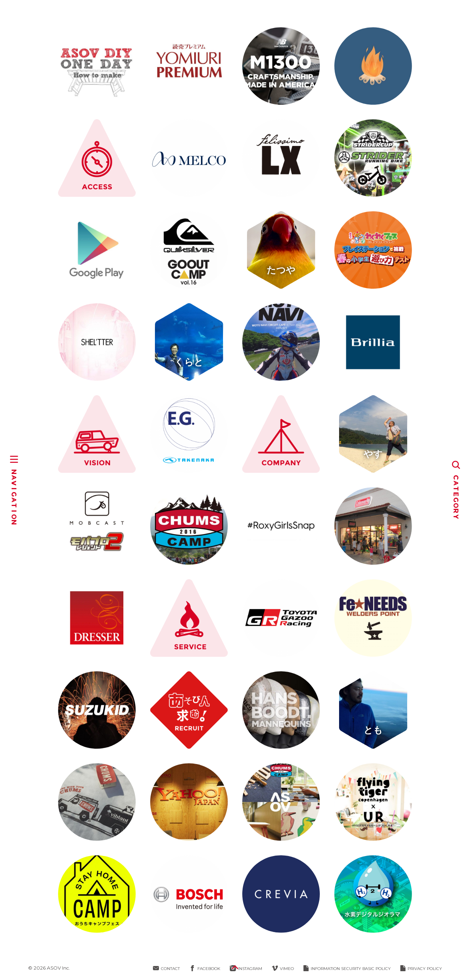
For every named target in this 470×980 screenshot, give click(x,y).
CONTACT (166, 969)
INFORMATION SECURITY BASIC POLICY (347, 969)
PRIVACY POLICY (421, 969)
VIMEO (283, 969)
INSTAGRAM (246, 969)
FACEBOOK (205, 969)
